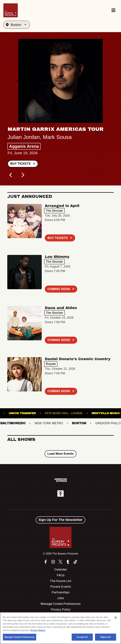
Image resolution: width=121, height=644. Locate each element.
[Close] (116, 618)
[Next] (22, 175)
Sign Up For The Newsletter (60, 520)
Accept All (82, 637)
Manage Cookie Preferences (61, 604)
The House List (61, 581)
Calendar (61, 570)
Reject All (105, 637)
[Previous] (11, 175)
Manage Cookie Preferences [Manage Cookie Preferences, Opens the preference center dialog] (20, 637)
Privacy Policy (61, 610)
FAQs (61, 575)
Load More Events (60, 454)
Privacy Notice (38, 630)
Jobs (60, 598)
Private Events (61, 587)
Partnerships (61, 592)
